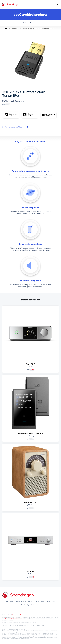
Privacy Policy (51, 601)
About (7, 601)
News (12, 601)
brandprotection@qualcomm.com (14, 619)
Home (6, 29)
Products (15, 29)
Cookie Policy (25, 605)
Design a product (16, 615)
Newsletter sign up (21, 601)
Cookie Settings (35, 605)
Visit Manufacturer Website (16, 127)
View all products (31, 23)
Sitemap (30, 601)
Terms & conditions (40, 601)
